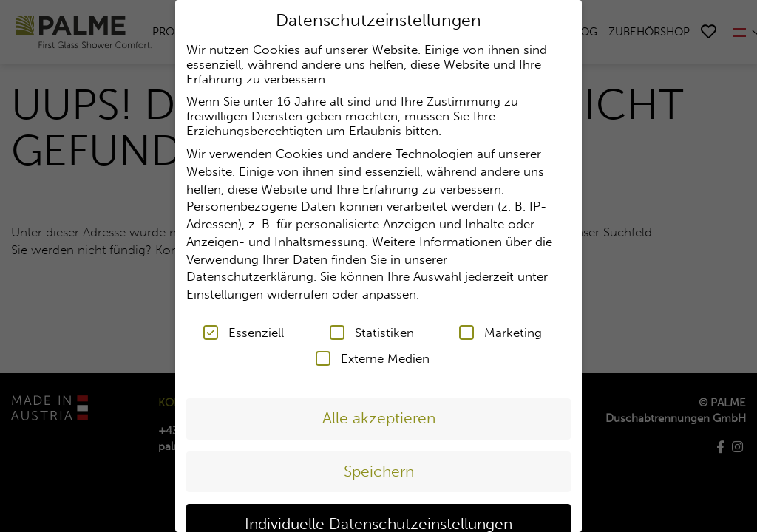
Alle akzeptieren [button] (379, 417)
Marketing (500, 331)
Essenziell (244, 331)
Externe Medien (373, 357)
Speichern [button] (379, 470)
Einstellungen (225, 293)
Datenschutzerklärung (250, 276)
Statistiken (372, 331)
